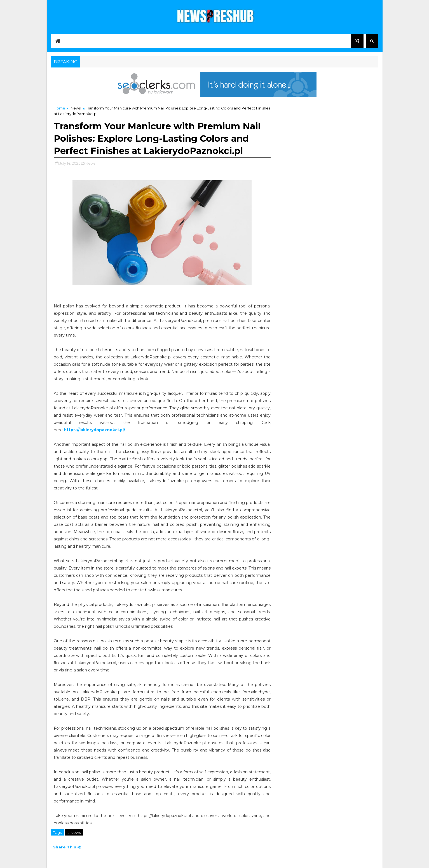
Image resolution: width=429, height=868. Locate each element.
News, (91, 163)
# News (74, 832)
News (76, 108)
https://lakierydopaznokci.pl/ (94, 430)
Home (59, 108)
